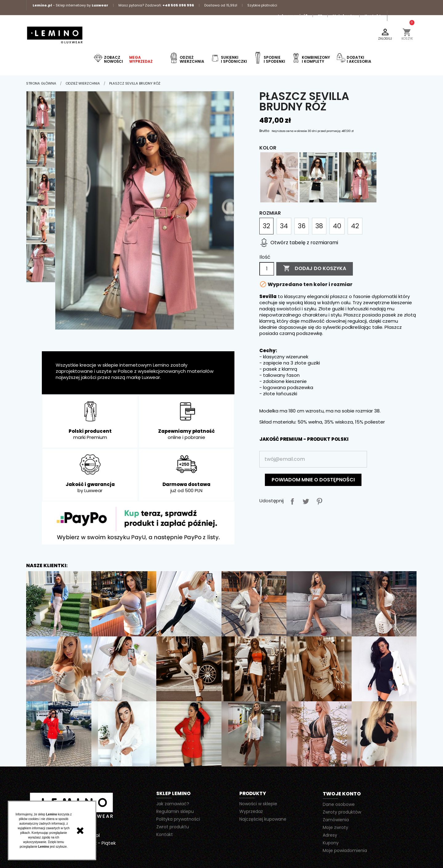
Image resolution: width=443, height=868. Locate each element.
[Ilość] (267, 269)
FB (320, 16)
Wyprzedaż (251, 811)
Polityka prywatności (178, 819)
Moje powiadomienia (345, 850)
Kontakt (373, 16)
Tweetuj (305, 500)
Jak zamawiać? (292, 16)
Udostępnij (291, 500)
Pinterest (318, 500)
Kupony (331, 843)
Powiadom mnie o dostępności (313, 480)
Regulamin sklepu (175, 811)
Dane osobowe (339, 804)
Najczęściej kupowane (263, 819)
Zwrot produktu (173, 827)
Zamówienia (336, 820)
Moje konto (343, 16)
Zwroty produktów (342, 812)
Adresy (330, 835)
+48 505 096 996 (178, 5)
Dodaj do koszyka (315, 269)
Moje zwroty (335, 827)
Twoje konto (342, 794)
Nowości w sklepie (258, 804)
